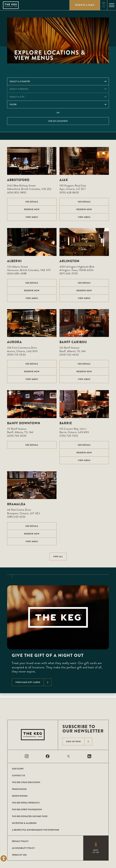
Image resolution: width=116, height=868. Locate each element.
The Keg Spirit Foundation (27, 809)
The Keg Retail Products (26, 803)
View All (58, 557)
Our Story (18, 769)
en (104, 3)
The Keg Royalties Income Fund (30, 816)
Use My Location (58, 121)
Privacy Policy (20, 841)
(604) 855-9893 (17, 193)
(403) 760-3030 (17, 436)
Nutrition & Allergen (24, 823)
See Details (32, 202)
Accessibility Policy (23, 848)
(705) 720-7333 (69, 436)
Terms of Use (19, 855)
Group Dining (20, 796)
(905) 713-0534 (16, 355)
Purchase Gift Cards (33, 682)
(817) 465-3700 (69, 274)
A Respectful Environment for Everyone (36, 830)
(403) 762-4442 (69, 355)
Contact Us (19, 775)
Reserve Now (32, 209)
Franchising (19, 789)
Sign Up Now (79, 742)
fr (104, 7)
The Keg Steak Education (26, 782)
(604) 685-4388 (17, 274)
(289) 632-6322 (16, 517)
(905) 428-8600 (69, 193)
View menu (32, 217)
